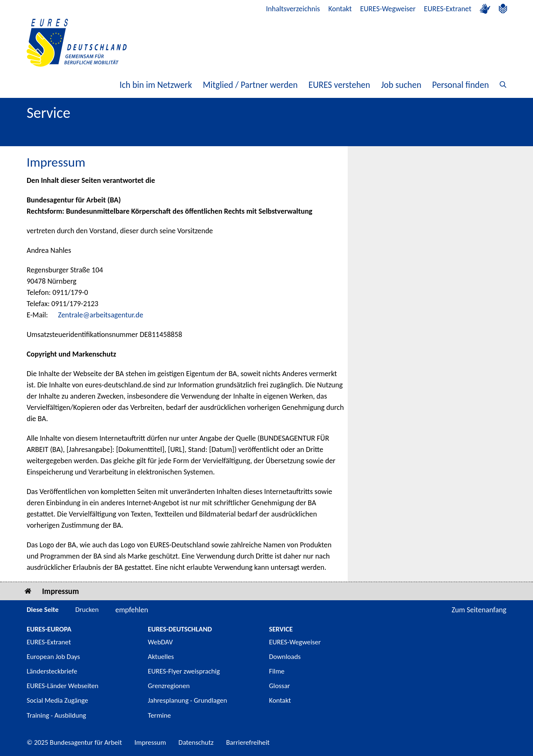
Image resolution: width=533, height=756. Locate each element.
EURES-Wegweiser (388, 9)
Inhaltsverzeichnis (293, 9)
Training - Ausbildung (56, 715)
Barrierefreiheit (248, 742)
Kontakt (340, 9)
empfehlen (132, 610)
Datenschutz (196, 742)
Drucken (87, 610)
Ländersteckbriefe (52, 671)
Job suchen (401, 85)
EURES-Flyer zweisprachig (184, 671)
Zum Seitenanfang (479, 610)
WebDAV (160, 642)
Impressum (61, 591)
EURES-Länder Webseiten (62, 686)
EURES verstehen (339, 85)
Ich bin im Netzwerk (156, 85)
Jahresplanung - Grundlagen (187, 700)
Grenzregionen (169, 686)
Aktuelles (161, 657)
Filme (277, 671)
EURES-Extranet (448, 9)
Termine (159, 715)
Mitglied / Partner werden (250, 85)
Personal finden (461, 85)
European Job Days (53, 657)
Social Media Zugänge (57, 700)
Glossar (279, 686)
